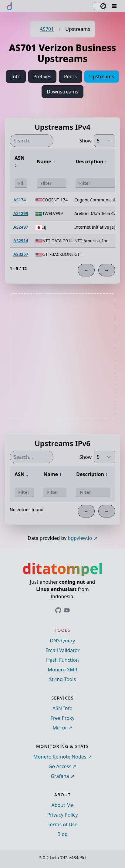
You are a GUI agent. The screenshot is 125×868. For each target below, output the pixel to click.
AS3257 (21, 254)
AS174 (20, 200)
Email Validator (63, 650)
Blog (62, 834)
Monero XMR (62, 670)
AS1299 (21, 213)
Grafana (60, 776)
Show (85, 141)
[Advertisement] (62, 356)
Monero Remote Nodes (60, 757)
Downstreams (62, 92)
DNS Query (63, 641)
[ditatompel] (10, 6)
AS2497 (21, 227)
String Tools (62, 679)
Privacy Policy (63, 815)
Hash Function (62, 660)
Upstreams (102, 77)
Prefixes (42, 77)
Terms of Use (62, 824)
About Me (62, 805)
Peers (70, 77)
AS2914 (21, 241)
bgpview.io (80, 538)
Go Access (60, 766)
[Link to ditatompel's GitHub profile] (58, 610)
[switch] (100, 6)
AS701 (47, 29)
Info (16, 77)
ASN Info (62, 708)
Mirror (60, 728)
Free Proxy (63, 718)
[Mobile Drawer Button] (114, 6)
